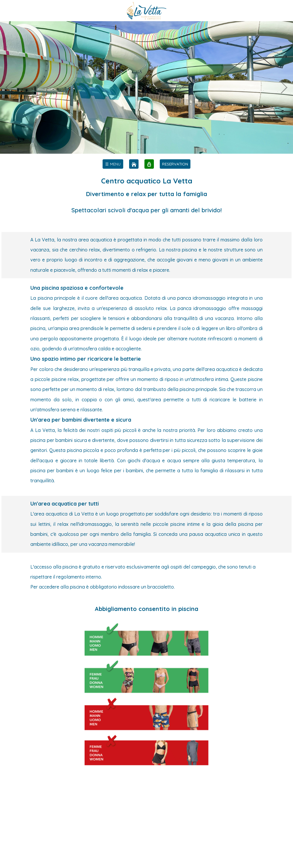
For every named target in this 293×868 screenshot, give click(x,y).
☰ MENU (113, 164)
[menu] (113, 164)
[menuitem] (113, 164)
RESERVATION (175, 164)
